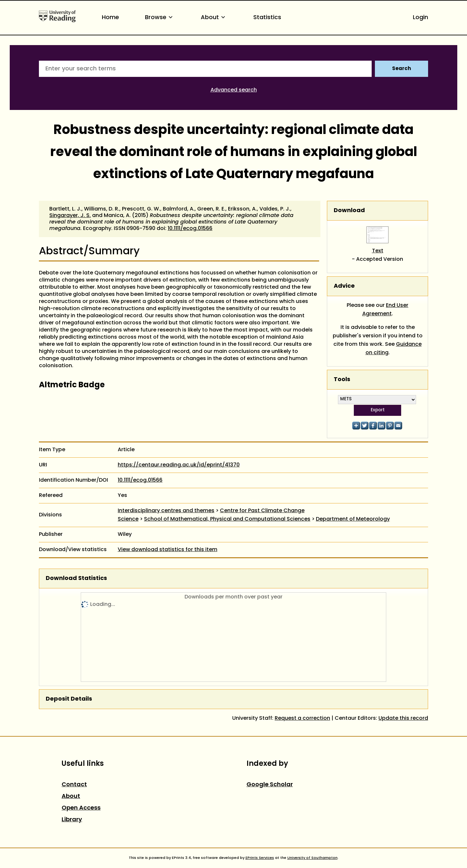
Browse (160, 18)
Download (349, 211)
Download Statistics (76, 579)
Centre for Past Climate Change (262, 511)
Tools (342, 380)
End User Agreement (385, 310)
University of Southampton (312, 858)
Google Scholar (270, 785)
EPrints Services (260, 858)
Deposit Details (69, 699)
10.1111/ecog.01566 (190, 229)
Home (110, 18)
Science (128, 519)
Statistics (267, 18)
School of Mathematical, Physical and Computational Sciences (227, 519)
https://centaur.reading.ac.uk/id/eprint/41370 (179, 465)
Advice (344, 286)
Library (72, 820)
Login (420, 18)
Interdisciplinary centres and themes (166, 511)
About (214, 18)
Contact (74, 785)
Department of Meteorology (353, 519)
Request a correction (302, 718)
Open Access (81, 808)
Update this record (403, 718)
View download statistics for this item (168, 550)
